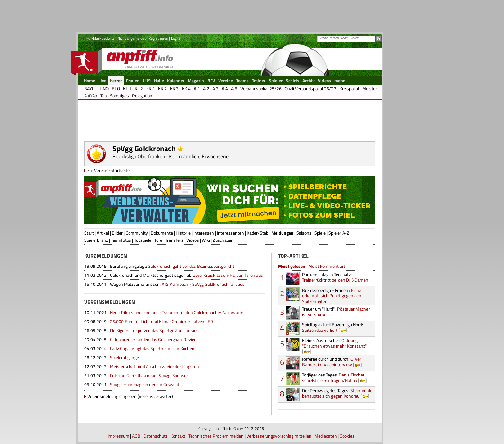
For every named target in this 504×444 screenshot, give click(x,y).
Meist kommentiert (327, 266)
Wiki (206, 240)
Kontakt (178, 436)
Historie (183, 233)
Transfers (174, 240)
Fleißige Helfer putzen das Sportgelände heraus (154, 330)
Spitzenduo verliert (333, 327)
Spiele (320, 233)
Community (137, 233)
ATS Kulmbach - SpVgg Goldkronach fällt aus (177, 284)
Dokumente (162, 233)
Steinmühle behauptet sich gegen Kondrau (337, 393)
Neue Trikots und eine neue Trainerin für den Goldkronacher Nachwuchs (177, 312)
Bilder (117, 233)
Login (175, 38)
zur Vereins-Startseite (108, 170)
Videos (193, 240)
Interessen (204, 233)
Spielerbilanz (96, 240)
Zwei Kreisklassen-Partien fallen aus (186, 275)
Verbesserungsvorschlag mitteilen (279, 436)
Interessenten (230, 233)
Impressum (118, 436)
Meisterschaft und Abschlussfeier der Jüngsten (154, 366)
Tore (158, 240)
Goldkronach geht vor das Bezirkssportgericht (172, 266)
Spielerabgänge (124, 357)
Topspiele (143, 240)
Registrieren (158, 38)
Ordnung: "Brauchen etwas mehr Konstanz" (334, 343)
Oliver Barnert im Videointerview (332, 362)
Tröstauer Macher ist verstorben (336, 312)
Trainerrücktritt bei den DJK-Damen (335, 277)
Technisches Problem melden (216, 436)
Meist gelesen (292, 266)
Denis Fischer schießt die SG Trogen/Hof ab (333, 377)
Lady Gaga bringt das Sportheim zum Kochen (152, 348)
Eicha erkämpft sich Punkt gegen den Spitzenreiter (332, 296)
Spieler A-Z (339, 233)
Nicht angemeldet (131, 38)
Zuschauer (223, 240)
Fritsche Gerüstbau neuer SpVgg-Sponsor (149, 375)
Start (89, 233)
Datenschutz (155, 436)
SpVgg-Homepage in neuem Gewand (144, 384)
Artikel (103, 233)
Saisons (304, 233)
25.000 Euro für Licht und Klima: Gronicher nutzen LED (162, 321)
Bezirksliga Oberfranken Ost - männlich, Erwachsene (171, 156)
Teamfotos (121, 240)
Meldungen (282, 233)
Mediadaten (326, 436)
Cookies (347, 436)
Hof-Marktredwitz (100, 38)
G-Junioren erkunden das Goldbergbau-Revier (153, 339)
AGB (136, 436)
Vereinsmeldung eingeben (112, 396)
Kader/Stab (258, 233)
